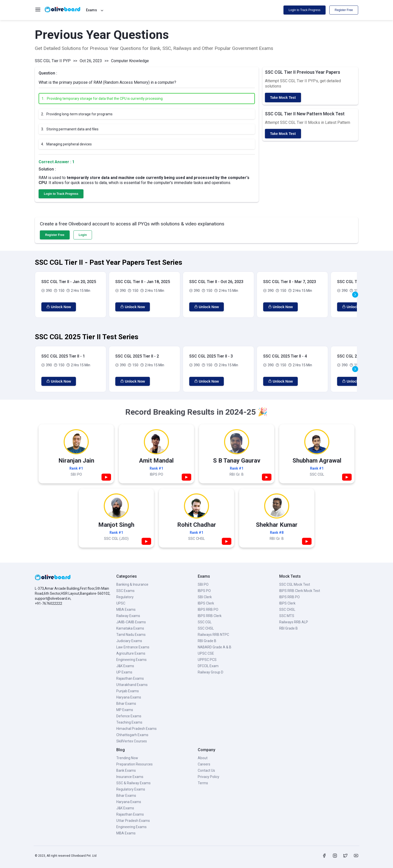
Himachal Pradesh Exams (136, 729)
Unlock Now (59, 307)
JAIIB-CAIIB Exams (131, 622)
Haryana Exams (129, 697)
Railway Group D (211, 672)
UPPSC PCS (207, 660)
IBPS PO (204, 591)
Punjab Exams (128, 691)
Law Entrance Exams (133, 647)
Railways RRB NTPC (213, 635)
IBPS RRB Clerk (210, 616)
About (203, 758)
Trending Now (127, 758)
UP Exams (124, 672)
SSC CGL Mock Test (295, 584)
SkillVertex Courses (132, 741)
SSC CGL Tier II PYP (53, 61)
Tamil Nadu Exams (131, 635)
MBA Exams (126, 610)
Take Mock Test (283, 98)
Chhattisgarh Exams (132, 735)
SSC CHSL (206, 628)
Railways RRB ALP (294, 622)
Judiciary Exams (129, 641)
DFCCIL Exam (208, 666)
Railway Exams (128, 616)
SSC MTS (287, 616)
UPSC (121, 603)
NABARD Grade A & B (215, 647)
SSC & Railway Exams (133, 783)
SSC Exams (125, 591)
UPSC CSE (206, 653)
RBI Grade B (207, 641)
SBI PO (203, 584)
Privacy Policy (209, 777)
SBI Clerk (205, 597)
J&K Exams (125, 666)
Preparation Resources (134, 764)
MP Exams (125, 710)
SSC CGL (205, 622)
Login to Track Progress (305, 10)
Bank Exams (126, 770)
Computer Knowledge (130, 61)
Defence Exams (129, 716)
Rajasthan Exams (130, 678)
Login (83, 235)
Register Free (344, 10)
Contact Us (206, 770)
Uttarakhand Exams (132, 685)
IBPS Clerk (206, 603)
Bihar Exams (126, 704)
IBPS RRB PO (208, 610)
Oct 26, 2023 (91, 61)
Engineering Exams (131, 660)
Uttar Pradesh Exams (133, 821)
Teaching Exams (129, 722)
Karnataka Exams (130, 628)
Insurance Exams (130, 777)
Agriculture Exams (131, 653)
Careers (204, 764)
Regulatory (125, 597)
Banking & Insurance (132, 584)
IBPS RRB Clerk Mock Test (300, 591)
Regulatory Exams (131, 789)
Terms (203, 783)
